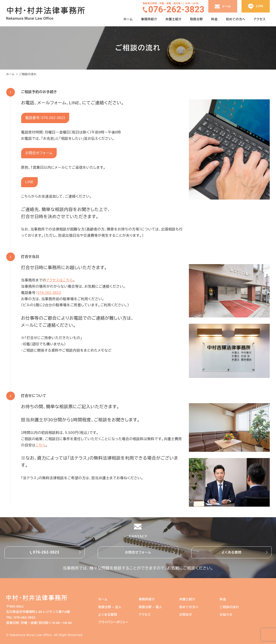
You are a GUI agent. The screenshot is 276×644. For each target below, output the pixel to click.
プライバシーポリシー (113, 622)
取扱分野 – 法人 (110, 607)
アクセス (145, 615)
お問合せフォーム (138, 552)
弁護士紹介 (187, 599)
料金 (223, 599)
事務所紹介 (147, 599)
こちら (41, 445)
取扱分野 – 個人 (150, 607)
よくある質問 (231, 552)
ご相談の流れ (229, 607)
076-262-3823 (49, 293)
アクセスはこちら (60, 280)
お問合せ (186, 615)
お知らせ (226, 615)
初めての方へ (189, 607)
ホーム (103, 599)
